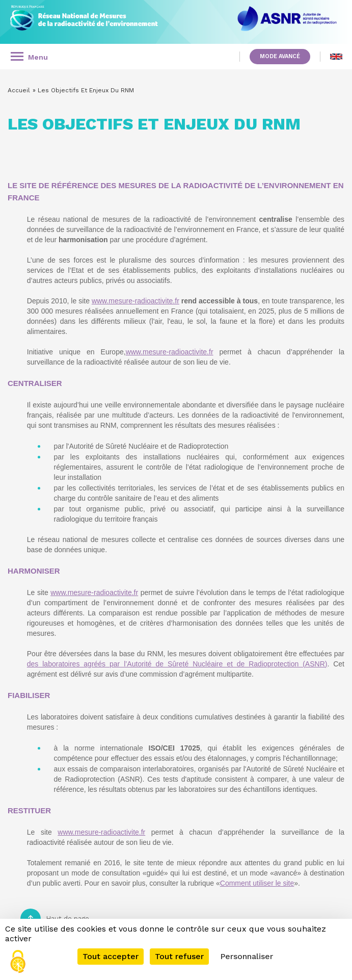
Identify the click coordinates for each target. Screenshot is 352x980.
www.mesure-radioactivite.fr (136, 301)
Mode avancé (280, 56)
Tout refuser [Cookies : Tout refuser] (179, 956)
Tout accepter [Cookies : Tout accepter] (111, 956)
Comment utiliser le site (257, 883)
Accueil (19, 90)
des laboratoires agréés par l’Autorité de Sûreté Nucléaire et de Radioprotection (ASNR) (177, 664)
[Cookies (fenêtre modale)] (18, 962)
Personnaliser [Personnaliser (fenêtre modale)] (247, 956)
